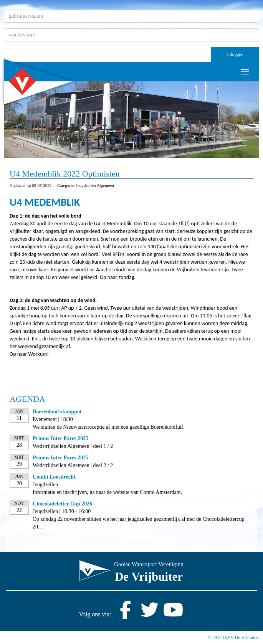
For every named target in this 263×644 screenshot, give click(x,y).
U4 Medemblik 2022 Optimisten (65, 174)
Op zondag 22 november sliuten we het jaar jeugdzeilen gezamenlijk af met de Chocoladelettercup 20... (139, 523)
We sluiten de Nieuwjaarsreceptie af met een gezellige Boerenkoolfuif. (109, 427)
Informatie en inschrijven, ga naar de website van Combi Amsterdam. (107, 492)
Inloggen (235, 54)
